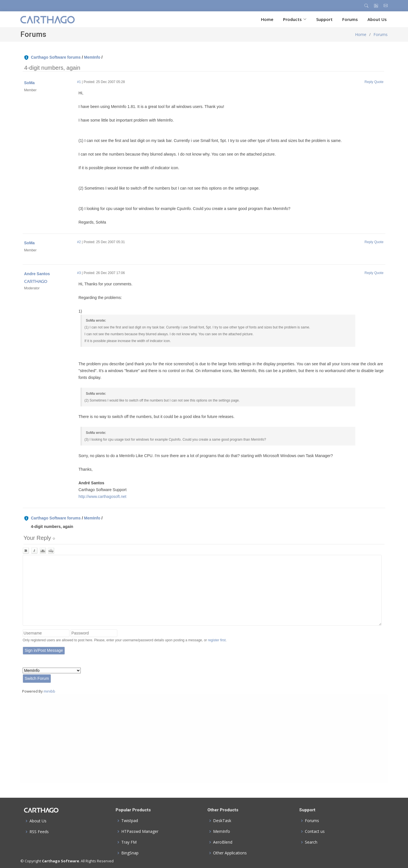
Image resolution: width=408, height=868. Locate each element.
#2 (79, 242)
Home (267, 19)
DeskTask (222, 821)
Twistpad (130, 821)
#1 (79, 82)
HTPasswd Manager (140, 831)
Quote (379, 82)
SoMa (29, 83)
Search (311, 842)
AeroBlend (223, 842)
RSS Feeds (39, 832)
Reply (369, 82)
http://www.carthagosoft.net (102, 496)
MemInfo (92, 57)
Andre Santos (37, 274)
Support (324, 19)
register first (217, 640)
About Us (377, 19)
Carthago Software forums (56, 57)
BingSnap (130, 853)
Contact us (315, 831)
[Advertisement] (195, 739)
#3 (79, 273)
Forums (350, 19)
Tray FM (129, 842)
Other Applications (230, 853)
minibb (49, 691)
